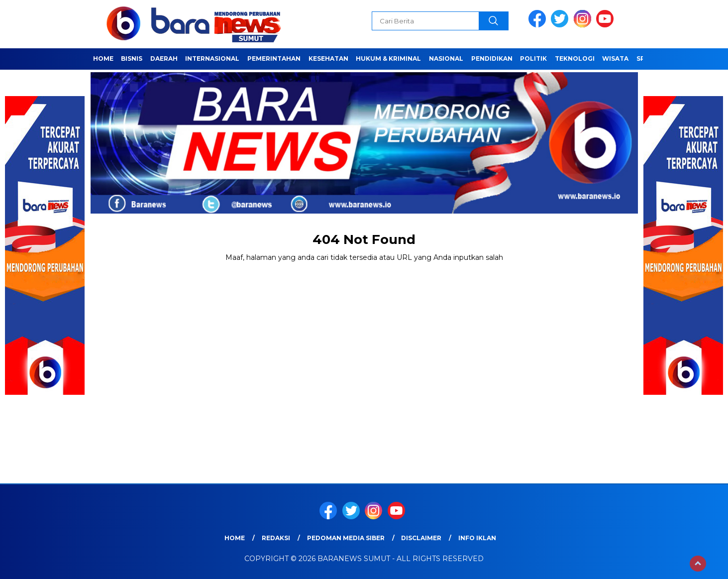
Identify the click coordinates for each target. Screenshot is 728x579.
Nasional (446, 58)
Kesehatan (328, 58)
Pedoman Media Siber (346, 538)
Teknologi (575, 58)
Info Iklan (477, 538)
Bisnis (132, 58)
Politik (533, 58)
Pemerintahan (274, 58)
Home (103, 58)
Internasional (212, 58)
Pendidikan (492, 58)
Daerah (164, 58)
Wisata (615, 58)
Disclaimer (421, 538)
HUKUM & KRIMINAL (388, 58)
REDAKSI (276, 538)
